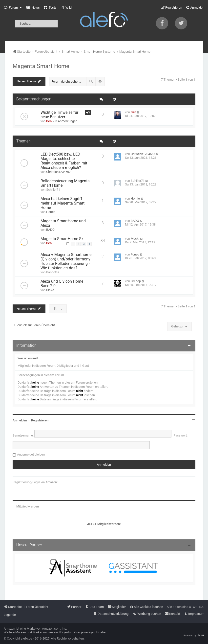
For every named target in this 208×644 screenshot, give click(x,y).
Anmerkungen (68, 121)
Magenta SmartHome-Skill (63, 239)
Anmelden (20, 420)
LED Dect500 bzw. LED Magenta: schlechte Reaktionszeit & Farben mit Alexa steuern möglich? (64, 161)
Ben (49, 121)
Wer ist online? (28, 358)
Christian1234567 (58, 172)
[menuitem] (33, 8)
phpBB (201, 635)
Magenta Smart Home (41, 66)
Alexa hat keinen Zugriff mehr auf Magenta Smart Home (62, 203)
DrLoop (136, 281)
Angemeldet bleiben (31, 454)
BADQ (50, 230)
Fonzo (135, 254)
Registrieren (40, 420)
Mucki (135, 239)
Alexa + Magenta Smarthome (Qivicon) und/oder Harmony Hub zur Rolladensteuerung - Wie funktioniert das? (66, 261)
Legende (10, 615)
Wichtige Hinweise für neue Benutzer (59, 115)
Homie (51, 212)
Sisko (50, 290)
